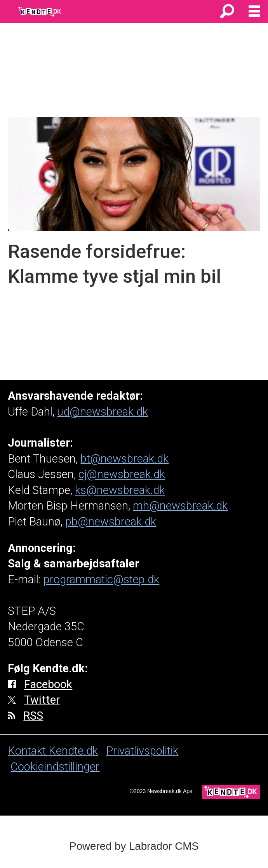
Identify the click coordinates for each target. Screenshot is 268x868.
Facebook (48, 684)
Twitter (42, 700)
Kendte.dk (73, 751)
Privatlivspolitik (142, 751)
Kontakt (28, 751)
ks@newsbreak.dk (120, 490)
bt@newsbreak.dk (124, 459)
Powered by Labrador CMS (134, 846)
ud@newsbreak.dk (103, 412)
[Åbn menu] (254, 12)
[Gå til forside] (40, 11)
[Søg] (227, 12)
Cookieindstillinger (55, 767)
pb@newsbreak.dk (111, 522)
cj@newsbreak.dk (122, 474)
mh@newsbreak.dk (180, 506)
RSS (33, 716)
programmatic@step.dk (101, 579)
